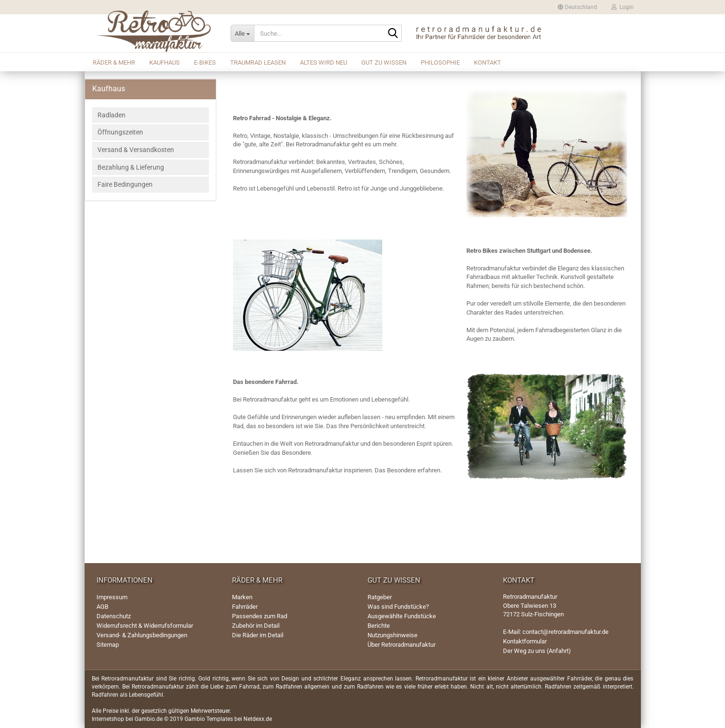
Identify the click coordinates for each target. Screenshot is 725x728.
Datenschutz (114, 616)
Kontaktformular (525, 641)
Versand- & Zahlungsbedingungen (142, 635)
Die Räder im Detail (258, 635)
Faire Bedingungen (125, 184)
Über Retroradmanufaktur (401, 645)
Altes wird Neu (324, 62)
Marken (242, 597)
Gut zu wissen (384, 62)
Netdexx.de (258, 719)
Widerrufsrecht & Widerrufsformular (145, 626)
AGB (102, 607)
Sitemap (108, 645)
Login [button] (623, 7)
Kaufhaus (164, 62)
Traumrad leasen (258, 62)
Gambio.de (149, 719)
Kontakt (488, 62)
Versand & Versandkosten (136, 150)
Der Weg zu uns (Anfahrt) (537, 651)
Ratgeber (380, 597)
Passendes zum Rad (260, 616)
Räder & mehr (114, 62)
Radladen (111, 115)
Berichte (379, 626)
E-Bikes (205, 62)
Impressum (112, 597)
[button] (577, 7)
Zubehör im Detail (256, 626)
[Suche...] (242, 33)
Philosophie (440, 62)
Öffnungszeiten (120, 132)
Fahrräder (245, 607)
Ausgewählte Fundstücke (402, 616)
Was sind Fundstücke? (398, 607)
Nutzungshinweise (392, 635)
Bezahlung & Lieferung (131, 167)
